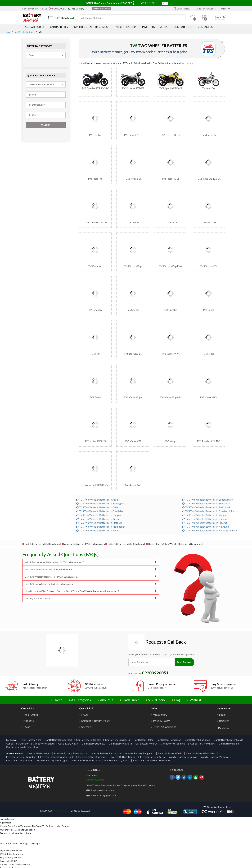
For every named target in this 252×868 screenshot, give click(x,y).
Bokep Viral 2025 (9, 845)
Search (46, 125)
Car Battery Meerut (147, 727)
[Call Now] (59, 9)
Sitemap (86, 711)
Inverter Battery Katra (153, 741)
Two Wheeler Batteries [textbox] (42, 84)
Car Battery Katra (69, 727)
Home (8, 32)
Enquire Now (182, 9)
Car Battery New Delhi (203, 727)
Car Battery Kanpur (44, 727)
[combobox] (46, 55)
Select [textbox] (32, 55)
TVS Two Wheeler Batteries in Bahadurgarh (208, 483)
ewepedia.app (7, 803)
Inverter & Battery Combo (91, 27)
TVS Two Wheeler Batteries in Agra (97, 483)
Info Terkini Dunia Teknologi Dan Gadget (20, 827)
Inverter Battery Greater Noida (58, 741)
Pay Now (224, 712)
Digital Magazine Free (11, 834)
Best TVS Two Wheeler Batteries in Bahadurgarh (91, 568)
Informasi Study (8, 866)
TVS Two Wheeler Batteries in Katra (97, 503)
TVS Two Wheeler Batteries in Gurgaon (99, 499)
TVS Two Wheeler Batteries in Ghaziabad (100, 495)
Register (224, 705)
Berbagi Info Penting (10, 863)
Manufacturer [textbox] (37, 105)
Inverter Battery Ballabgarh (106, 737)
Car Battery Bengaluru (118, 724)
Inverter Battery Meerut (20, 744)
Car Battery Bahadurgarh (59, 724)
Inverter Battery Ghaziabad (22, 741)
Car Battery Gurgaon (18, 727)
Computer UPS (183, 27)
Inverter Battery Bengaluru (140, 737)
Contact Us (205, 27)
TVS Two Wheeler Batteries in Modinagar (100, 510)
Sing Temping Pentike (11, 841)
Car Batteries (59, 27)
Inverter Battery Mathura (215, 741)
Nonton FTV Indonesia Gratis (15, 859)
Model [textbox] (33, 115)
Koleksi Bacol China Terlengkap (16, 810)
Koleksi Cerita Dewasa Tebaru (15, 848)
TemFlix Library (8, 856)
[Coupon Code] (148, 3)
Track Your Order (205, 9)
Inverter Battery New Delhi (86, 744)
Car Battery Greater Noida (229, 724)
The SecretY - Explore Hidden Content (51, 810)
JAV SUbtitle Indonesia (11, 838)
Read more (187, 63)
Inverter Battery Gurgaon (92, 741)
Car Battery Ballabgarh (89, 724)
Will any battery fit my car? (91, 582)
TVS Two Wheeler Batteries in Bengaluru (206, 487)
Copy (165, 3)
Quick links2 (86, 692)
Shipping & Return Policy (96, 705)
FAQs (27, 711)
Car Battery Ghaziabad (198, 724)
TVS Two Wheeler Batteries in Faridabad (206, 491)
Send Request (185, 646)
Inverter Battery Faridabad (201, 737)
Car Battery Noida (229, 727)
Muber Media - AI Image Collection (17, 814)
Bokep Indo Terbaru (10, 852)
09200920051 (95, 763)
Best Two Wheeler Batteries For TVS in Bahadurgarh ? (91, 560)
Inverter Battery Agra (39, 737)
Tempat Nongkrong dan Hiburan (16, 817)
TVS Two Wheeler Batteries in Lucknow (205, 503)
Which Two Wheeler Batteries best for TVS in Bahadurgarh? (91, 546)
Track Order (131, 684)
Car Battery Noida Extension (22, 731)
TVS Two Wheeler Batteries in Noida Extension (210, 514)
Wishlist (195, 684)
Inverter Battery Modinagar (52, 744)
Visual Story (157, 684)
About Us (107, 684)
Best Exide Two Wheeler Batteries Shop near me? (91, 553)
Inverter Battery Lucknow (183, 741)
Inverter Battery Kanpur (124, 741)
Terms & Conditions (165, 711)
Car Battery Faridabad (169, 724)
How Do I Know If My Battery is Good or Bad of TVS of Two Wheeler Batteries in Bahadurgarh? (91, 575)
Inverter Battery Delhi (171, 737)
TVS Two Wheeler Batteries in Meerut (205, 506)
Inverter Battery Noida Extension (152, 744)
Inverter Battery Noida (117, 744)
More (224, 9)
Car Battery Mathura (121, 727)
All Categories (35, 27)
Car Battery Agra (32, 724)
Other (154, 692)
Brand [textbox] (32, 94)
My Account (224, 692)
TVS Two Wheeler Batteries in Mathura (99, 506)
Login (222, 699)
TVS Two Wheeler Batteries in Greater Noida (208, 495)
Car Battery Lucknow (94, 727)
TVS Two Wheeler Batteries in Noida (98, 514)
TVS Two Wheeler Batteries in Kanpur (205, 499)
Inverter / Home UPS (155, 27)
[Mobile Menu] (50, 19)
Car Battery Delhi (144, 724)
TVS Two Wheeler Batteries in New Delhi (206, 510)
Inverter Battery (125, 27)
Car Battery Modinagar (174, 727)
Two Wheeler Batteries (25, 32)
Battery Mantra (61, 795)
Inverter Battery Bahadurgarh (71, 737)
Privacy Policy (161, 705)
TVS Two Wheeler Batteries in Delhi (97, 491)
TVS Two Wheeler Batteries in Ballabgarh (100, 487)
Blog (177, 684)
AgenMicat (5, 806)
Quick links (28, 692)
